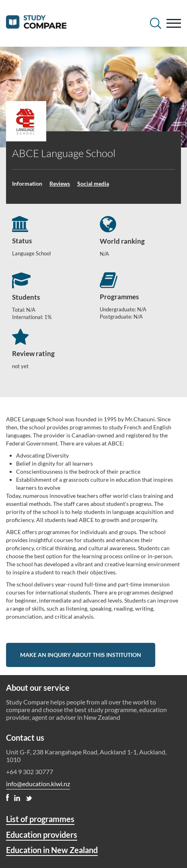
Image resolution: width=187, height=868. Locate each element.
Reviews (60, 183)
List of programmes (40, 819)
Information (27, 183)
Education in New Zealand (52, 850)
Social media (93, 183)
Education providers (42, 835)
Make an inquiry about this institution (81, 655)
